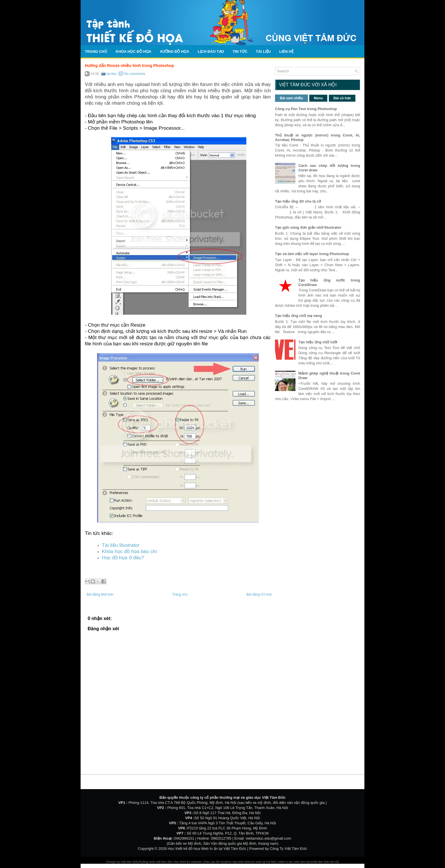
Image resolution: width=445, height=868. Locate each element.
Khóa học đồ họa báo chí (129, 551)
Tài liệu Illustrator (121, 545)
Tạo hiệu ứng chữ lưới (318, 342)
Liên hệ (286, 52)
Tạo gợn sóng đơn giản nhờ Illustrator (308, 227)
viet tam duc (303, 862)
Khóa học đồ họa (134, 52)
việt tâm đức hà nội (326, 862)
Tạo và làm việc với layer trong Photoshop (312, 254)
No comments (135, 74)
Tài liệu (264, 52)
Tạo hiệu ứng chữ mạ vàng (298, 316)
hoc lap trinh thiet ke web (244, 862)
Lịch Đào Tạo (211, 52)
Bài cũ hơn (342, 98)
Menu (318, 98)
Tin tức (240, 52)
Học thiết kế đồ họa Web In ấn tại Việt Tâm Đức (207, 849)
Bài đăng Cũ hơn (259, 594)
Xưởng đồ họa (175, 52)
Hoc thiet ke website (188, 862)
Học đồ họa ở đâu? (123, 558)
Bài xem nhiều (291, 98)
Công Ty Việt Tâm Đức (289, 849)
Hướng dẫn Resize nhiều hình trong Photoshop (129, 66)
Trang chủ (96, 52)
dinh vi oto (286, 862)
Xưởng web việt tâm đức (156, 862)
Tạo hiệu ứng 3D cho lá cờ (298, 201)
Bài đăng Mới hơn (100, 594)
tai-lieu (112, 74)
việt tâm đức (129, 862)
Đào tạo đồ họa (215, 862)
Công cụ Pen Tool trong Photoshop (306, 109)
